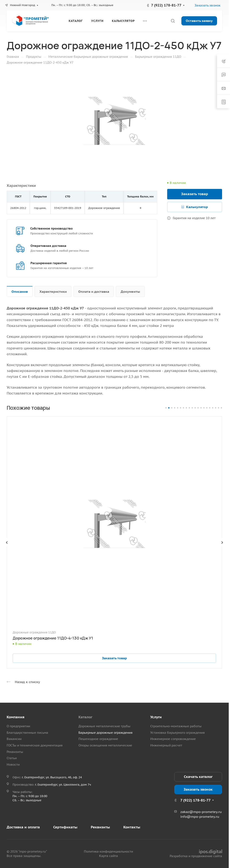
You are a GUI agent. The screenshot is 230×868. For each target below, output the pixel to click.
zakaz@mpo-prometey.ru (201, 812)
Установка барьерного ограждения (178, 733)
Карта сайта (109, 856)
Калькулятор (197, 207)
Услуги (156, 717)
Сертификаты (65, 827)
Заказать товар (195, 194)
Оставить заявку (199, 21)
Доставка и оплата (23, 827)
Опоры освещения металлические (105, 745)
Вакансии (14, 739)
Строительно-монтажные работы (176, 726)
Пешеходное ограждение (98, 739)
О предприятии (18, 726)
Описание (20, 291)
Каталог (85, 717)
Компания (16, 717)
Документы (130, 291)
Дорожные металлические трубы (104, 726)
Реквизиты (15, 752)
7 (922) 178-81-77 (166, 5)
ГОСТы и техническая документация (35, 745)
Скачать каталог (198, 777)
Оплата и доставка (94, 291)
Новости (13, 764)
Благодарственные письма (27, 733)
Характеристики (53, 291)
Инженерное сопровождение (173, 739)
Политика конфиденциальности (108, 851)
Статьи (12, 758)
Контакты (132, 827)
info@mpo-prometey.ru (200, 816)
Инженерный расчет (166, 745)
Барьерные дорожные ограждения (106, 733)
